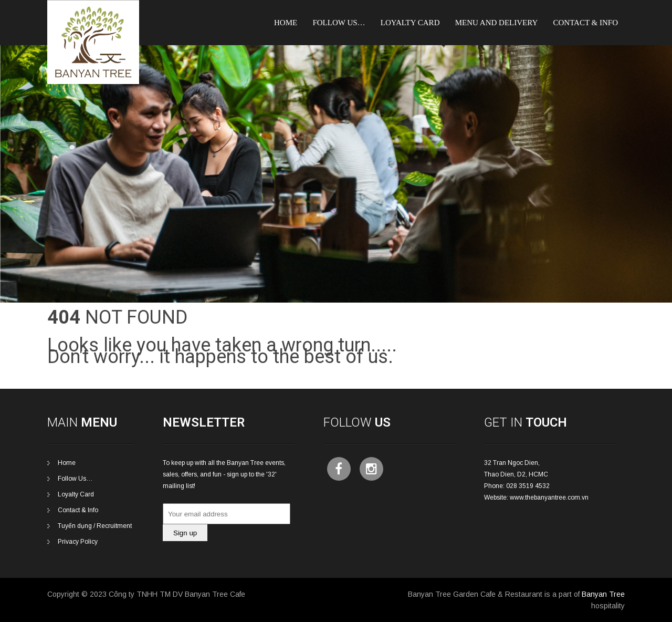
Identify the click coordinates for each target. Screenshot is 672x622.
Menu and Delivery (497, 23)
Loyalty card (410, 23)
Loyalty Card (76, 494)
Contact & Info (585, 23)
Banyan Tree (603, 594)
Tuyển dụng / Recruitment (95, 526)
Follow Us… (339, 23)
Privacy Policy (78, 542)
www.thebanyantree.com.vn (549, 497)
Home (286, 23)
